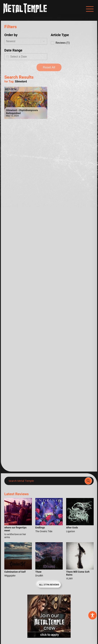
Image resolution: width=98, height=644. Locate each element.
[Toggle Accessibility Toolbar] (92, 615)
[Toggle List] (44, 41)
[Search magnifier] (88, 481)
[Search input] (46, 481)
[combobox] (23, 41)
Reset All (49, 67)
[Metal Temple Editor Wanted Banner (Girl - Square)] (49, 637)
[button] (72, 43)
